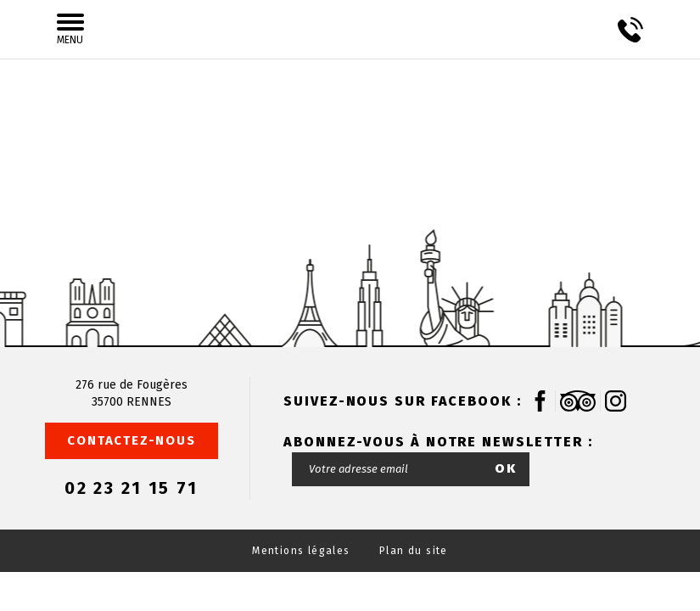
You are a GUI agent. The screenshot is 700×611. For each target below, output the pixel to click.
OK (506, 468)
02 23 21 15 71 (132, 488)
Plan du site (414, 551)
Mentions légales (301, 551)
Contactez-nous (131, 440)
